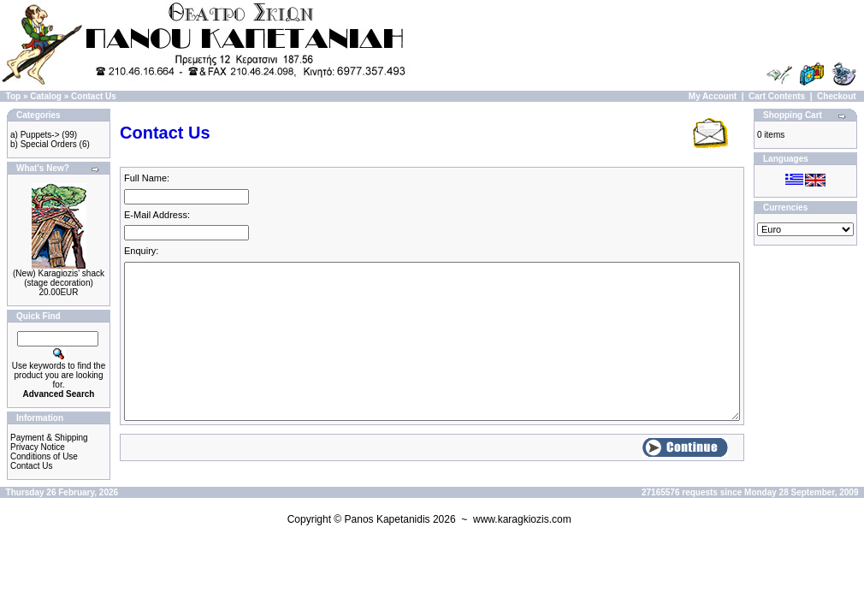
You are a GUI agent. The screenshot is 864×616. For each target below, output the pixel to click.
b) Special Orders (44, 144)
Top (14, 96)
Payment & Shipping (49, 438)
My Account (713, 96)
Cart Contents (777, 96)
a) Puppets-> (35, 135)
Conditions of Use (44, 456)
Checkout (837, 96)
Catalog (46, 96)
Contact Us (94, 96)
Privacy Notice (38, 447)
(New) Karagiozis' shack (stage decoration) (59, 278)
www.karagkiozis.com (522, 519)
